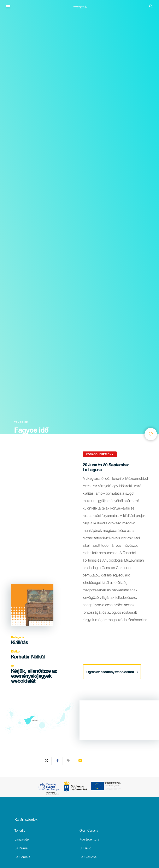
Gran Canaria (89, 830)
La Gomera (22, 857)
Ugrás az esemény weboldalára (112, 672)
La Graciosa (88, 857)
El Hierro (85, 848)
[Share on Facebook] (58, 761)
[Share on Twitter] (47, 761)
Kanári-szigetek (26, 819)
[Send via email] (80, 761)
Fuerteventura (89, 839)
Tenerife (20, 830)
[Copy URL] (69, 761)
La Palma (21, 848)
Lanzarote (22, 839)
